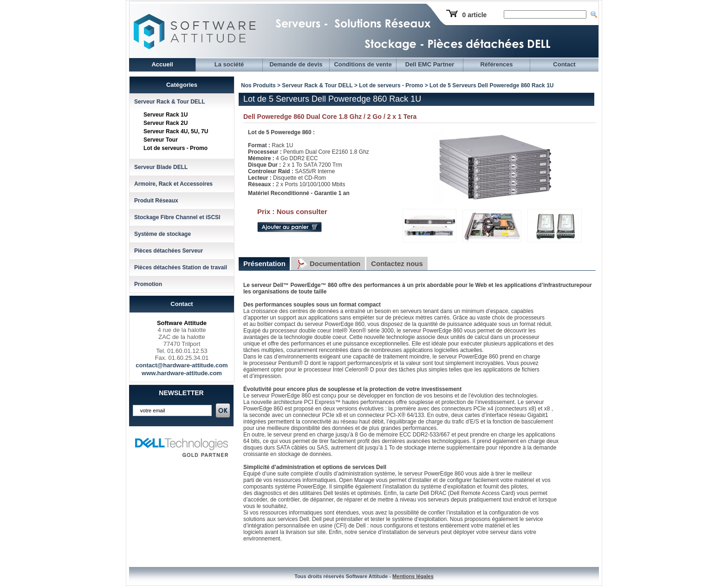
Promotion (148, 284)
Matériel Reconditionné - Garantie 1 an (299, 193)
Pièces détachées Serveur (169, 251)
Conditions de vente (363, 64)
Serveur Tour (161, 140)
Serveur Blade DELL (161, 167)
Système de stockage (162, 234)
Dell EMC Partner (430, 64)
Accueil (162, 64)
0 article (474, 15)
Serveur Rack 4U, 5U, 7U (176, 131)
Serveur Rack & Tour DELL (169, 102)
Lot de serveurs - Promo (175, 148)
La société (229, 64)
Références (496, 64)
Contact (564, 64)
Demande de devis (296, 64)
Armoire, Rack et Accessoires (173, 184)
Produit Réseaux (156, 201)
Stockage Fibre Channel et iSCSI (177, 217)
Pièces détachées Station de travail (181, 267)
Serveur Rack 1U (166, 115)
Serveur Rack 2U (166, 123)
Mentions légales (413, 576)
